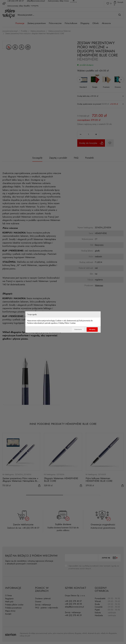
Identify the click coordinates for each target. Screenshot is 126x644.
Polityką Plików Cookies (67, 323)
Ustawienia (76, 329)
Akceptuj (92, 329)
